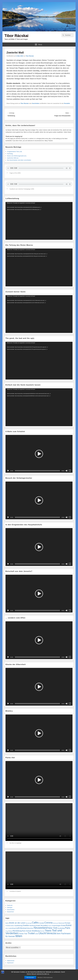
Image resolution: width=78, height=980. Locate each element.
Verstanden (30, 978)
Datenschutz (11, 961)
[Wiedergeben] (8, 471)
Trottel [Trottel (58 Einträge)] (31, 933)
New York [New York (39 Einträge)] (53, 928)
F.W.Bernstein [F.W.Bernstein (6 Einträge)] (10, 926)
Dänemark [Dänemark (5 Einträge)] (61, 923)
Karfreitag (10, 154)
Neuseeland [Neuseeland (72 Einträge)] (41, 928)
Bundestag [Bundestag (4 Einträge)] (29, 923)
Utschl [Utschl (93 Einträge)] (42, 933)
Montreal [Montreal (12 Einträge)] (23, 928)
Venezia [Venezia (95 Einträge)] (51, 933)
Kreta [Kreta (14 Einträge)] (63, 925)
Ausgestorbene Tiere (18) (14, 152)
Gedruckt (10, 905)
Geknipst (10, 907)
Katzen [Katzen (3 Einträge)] (50, 926)
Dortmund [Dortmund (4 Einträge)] (55, 923)
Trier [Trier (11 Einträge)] (26, 934)
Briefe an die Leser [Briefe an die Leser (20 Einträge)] (17, 923)
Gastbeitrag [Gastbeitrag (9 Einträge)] (18, 925)
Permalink (67, 103)
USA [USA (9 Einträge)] (37, 934)
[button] (39, 454)
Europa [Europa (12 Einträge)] (67, 923)
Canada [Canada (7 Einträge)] (41, 923)
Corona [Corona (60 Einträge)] (48, 923)
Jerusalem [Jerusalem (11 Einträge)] (44, 925)
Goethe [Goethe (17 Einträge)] (26, 925)
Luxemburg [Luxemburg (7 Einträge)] (12, 928)
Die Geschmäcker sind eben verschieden (19, 160)
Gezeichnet (10, 912)
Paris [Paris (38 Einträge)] (68, 928)
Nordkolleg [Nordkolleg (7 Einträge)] (61, 928)
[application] (39, 221)
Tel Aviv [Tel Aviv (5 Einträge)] (42, 931)
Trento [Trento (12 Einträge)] (21, 934)
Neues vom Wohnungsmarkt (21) (17, 156)
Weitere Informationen (45, 978)
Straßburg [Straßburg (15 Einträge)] (36, 931)
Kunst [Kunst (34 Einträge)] (69, 925)
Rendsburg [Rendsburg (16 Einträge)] (17, 931)
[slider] (37, 471)
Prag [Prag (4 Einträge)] (7, 931)
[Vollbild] (70, 471)
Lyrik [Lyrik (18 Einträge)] (18, 928)
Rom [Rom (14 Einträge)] (24, 931)
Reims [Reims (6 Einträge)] (10, 931)
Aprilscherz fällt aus (13, 158)
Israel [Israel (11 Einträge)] (38, 925)
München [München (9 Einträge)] (30, 928)
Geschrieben (36, 103)
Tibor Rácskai (16, 36)
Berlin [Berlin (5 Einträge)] (7, 923)
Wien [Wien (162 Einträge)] (19, 936)
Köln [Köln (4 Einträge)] (7, 928)
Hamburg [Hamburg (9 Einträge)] (32, 925)
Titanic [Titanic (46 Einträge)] (48, 931)
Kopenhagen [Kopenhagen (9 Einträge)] (57, 925)
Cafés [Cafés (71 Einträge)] (35, 923)
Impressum (10, 963)
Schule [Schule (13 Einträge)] (29, 931)
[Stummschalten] (67, 471)
